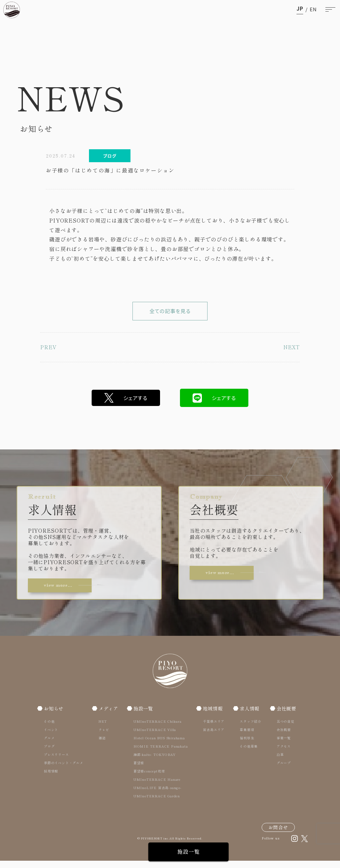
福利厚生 (246, 745)
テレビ (103, 736)
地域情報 (213, 715)
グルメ (49, 745)
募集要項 (246, 736)
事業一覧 (282, 745)
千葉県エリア (214, 728)
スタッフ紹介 (250, 728)
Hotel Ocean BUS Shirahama (160, 745)
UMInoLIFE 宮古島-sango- (158, 795)
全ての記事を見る (170, 314)
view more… (61, 592)
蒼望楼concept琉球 (150, 778)
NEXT (291, 354)
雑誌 (102, 745)
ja (300, 9)
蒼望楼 (139, 770)
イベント (51, 736)
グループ (282, 770)
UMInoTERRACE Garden (157, 803)
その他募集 (248, 753)
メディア (108, 715)
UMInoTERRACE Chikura (158, 728)
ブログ (49, 753)
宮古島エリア (214, 736)
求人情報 (250, 715)
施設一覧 (170, 852)
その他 (49, 728)
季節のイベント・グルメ (64, 770)
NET (102, 728)
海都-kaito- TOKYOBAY (155, 761)
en (313, 9)
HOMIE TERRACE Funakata (161, 753)
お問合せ (278, 834)
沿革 (279, 761)
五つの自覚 (284, 728)
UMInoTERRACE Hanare (157, 786)
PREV (48, 354)
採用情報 (51, 778)
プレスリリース (56, 761)
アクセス (282, 753)
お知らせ (54, 715)
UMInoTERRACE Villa (155, 736)
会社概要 (286, 715)
